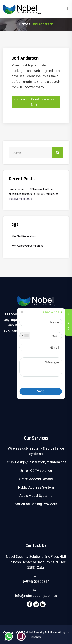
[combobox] (25, 336)
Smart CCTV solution (36, 471)
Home (24, 24)
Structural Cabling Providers (36, 504)
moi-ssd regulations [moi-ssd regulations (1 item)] (24, 236)
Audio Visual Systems (36, 496)
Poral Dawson (41, 99)
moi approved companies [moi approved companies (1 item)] (28, 246)
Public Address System (36, 487)
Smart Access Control (36, 479)
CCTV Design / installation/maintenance (36, 462)
